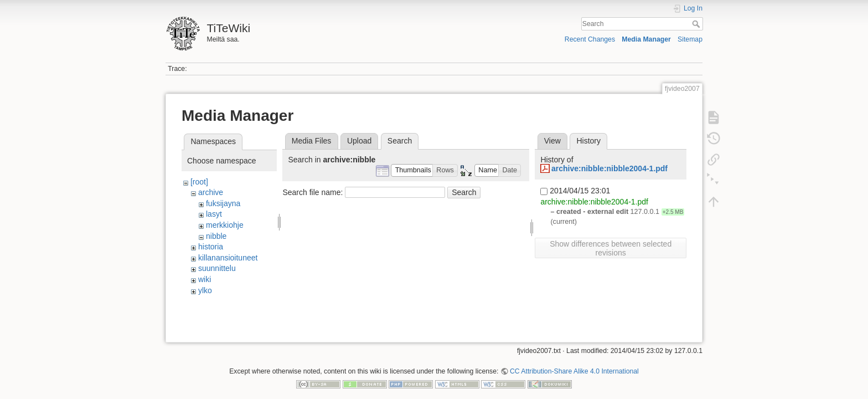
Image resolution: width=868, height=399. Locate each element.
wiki (205, 279)
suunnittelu (217, 268)
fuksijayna (223, 203)
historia (211, 247)
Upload (359, 141)
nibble (216, 236)
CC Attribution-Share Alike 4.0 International (574, 362)
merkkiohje (225, 225)
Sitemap (690, 39)
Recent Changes (590, 39)
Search (697, 24)
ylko (205, 290)
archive (211, 192)
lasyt (214, 214)
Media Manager (646, 39)
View (552, 141)
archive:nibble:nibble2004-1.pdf (609, 168)
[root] (199, 182)
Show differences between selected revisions (611, 248)
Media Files (312, 141)
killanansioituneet (228, 258)
